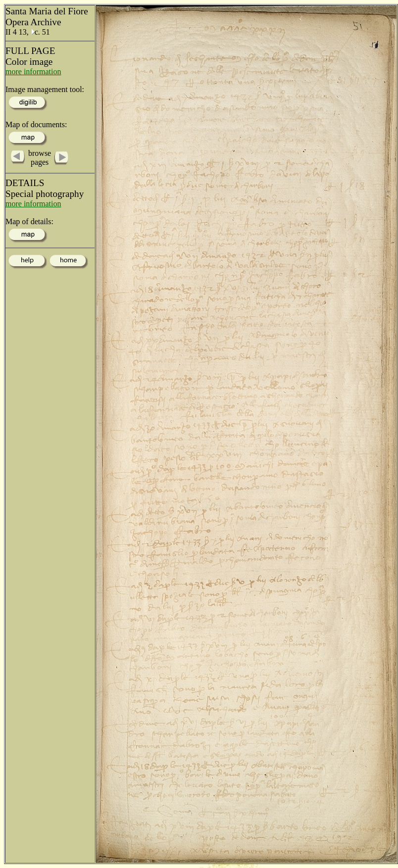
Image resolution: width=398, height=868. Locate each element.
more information (33, 72)
